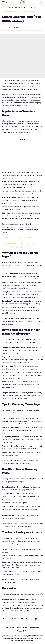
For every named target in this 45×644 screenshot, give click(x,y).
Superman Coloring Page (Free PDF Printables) (19, 243)
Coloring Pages (28, 12)
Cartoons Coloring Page (12, 12)
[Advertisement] (22, 56)
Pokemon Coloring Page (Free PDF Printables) (22, 238)
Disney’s (26, 86)
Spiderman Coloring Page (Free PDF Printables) (20, 247)
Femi (6, 28)
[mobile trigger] (4, 2)
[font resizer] (8, 2)
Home (4, 7)
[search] (36, 2)
